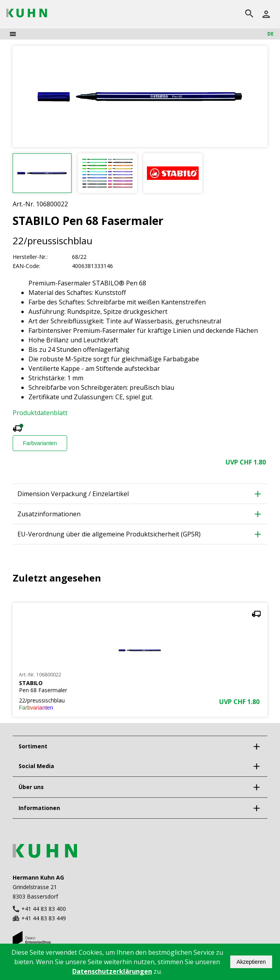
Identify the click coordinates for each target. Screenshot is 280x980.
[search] (249, 14)
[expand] (256, 746)
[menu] (13, 34)
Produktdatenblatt (40, 413)
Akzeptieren (251, 962)
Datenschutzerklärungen (112, 971)
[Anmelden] (266, 14)
